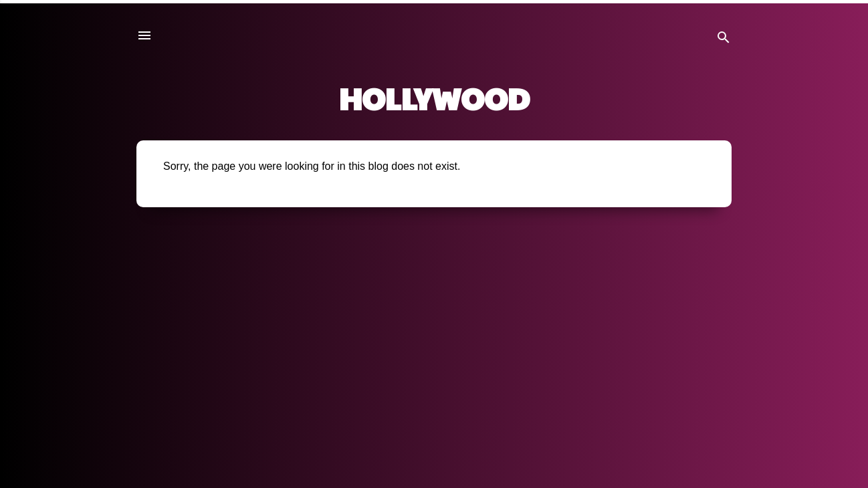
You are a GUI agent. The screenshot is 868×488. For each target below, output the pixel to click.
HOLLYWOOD (434, 98)
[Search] (724, 40)
